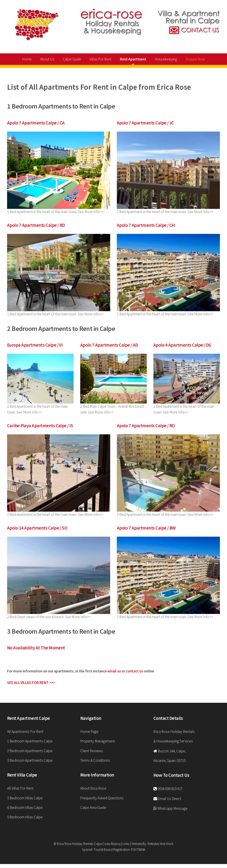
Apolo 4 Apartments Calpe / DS (182, 345)
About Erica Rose (93, 788)
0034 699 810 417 (170, 789)
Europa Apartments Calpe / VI (35, 345)
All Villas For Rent (20, 788)
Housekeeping (166, 59)
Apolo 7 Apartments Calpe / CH (146, 225)
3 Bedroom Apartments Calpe (30, 760)
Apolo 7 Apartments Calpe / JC (145, 123)
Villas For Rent (101, 59)
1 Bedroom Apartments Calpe (30, 741)
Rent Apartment (133, 59)
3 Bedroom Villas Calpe (25, 798)
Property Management (98, 741)
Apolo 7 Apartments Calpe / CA (36, 123)
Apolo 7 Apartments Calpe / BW (146, 528)
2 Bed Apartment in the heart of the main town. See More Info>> (55, 515)
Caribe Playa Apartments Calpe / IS (40, 426)
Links (126, 844)
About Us (47, 59)
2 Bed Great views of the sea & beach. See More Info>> (49, 617)
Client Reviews (92, 751)
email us (114, 671)
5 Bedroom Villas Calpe (25, 817)
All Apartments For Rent (25, 732)
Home (27, 59)
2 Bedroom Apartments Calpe (30, 751)
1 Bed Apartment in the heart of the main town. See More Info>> (55, 212)
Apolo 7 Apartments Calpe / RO (146, 426)
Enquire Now (195, 59)
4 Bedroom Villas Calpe (25, 808)
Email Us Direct (169, 799)
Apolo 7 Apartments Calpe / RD (36, 225)
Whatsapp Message (172, 808)
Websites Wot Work (160, 844)
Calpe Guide (72, 59)
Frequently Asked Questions (102, 798)
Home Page (89, 732)
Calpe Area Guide (93, 808)
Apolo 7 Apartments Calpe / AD (109, 345)
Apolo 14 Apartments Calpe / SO (37, 528)
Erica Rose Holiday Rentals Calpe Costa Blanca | (89, 844)
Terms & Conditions (95, 760)
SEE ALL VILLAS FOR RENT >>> (31, 683)
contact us (135, 671)
